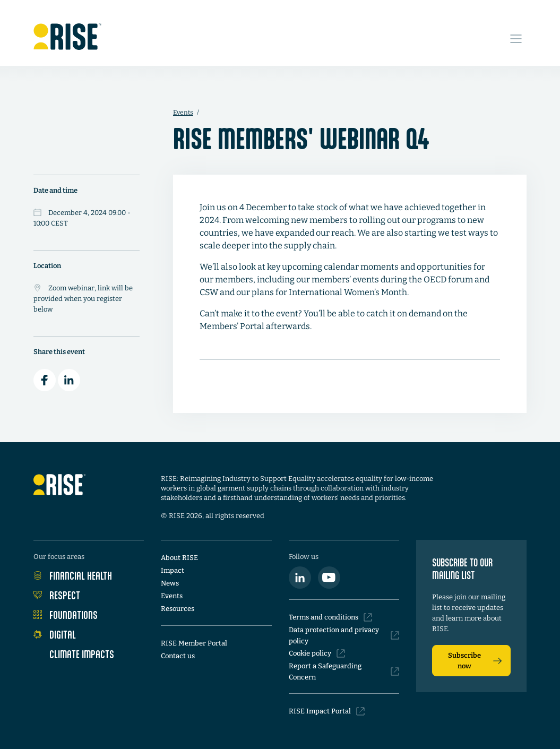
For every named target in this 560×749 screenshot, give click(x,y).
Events (183, 113)
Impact (173, 570)
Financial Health (73, 575)
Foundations (66, 615)
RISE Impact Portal (327, 711)
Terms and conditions (330, 617)
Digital (55, 634)
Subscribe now (475, 661)
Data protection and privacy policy (344, 635)
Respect (57, 595)
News (170, 583)
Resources (178, 609)
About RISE (179, 558)
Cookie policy (317, 653)
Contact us (178, 656)
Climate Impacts (74, 654)
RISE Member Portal (194, 643)
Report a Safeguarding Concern (344, 671)
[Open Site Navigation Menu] (516, 33)
